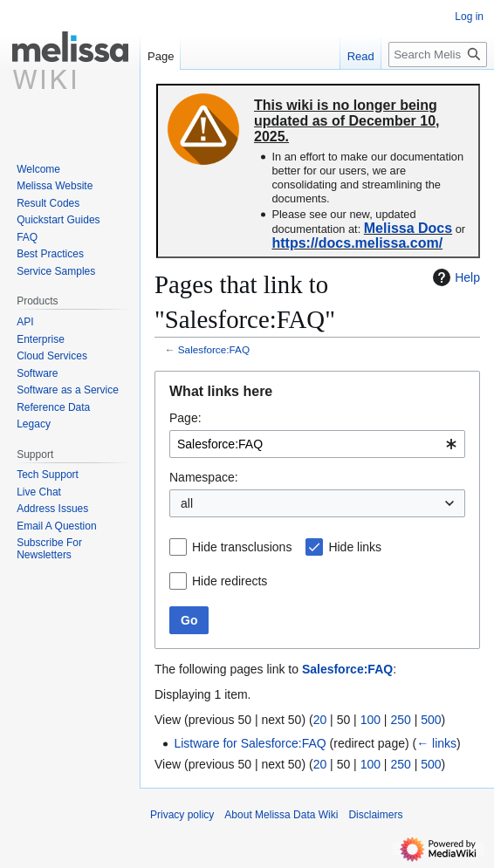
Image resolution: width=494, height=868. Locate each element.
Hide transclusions (242, 547)
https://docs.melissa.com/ (357, 243)
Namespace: (204, 477)
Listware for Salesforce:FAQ (250, 743)
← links (436, 743)
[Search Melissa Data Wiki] (438, 55)
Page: (185, 418)
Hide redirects (230, 581)
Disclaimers (375, 815)
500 (431, 720)
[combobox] (317, 444)
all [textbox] (187, 503)
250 (400, 720)
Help (454, 277)
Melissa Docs (408, 228)
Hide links (355, 547)
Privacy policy (182, 815)
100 (370, 720)
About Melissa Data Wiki (281, 815)
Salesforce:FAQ (214, 349)
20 (320, 720)
